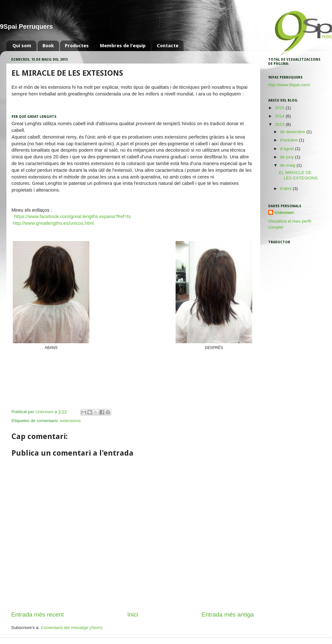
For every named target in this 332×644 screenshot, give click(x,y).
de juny (287, 157)
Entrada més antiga (228, 614)
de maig (288, 165)
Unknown (284, 212)
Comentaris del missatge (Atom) (72, 628)
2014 (280, 116)
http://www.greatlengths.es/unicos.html (53, 223)
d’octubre (289, 140)
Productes (77, 46)
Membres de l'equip (123, 46)
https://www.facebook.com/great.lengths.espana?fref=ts (72, 216)
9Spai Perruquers (26, 27)
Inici (133, 614)
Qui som (22, 46)
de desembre (293, 132)
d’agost (287, 149)
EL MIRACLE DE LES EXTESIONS (298, 175)
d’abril (286, 189)
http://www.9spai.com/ (289, 85)
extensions (70, 421)
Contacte (168, 46)
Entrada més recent (38, 614)
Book (48, 46)
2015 (280, 108)
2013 (280, 124)
